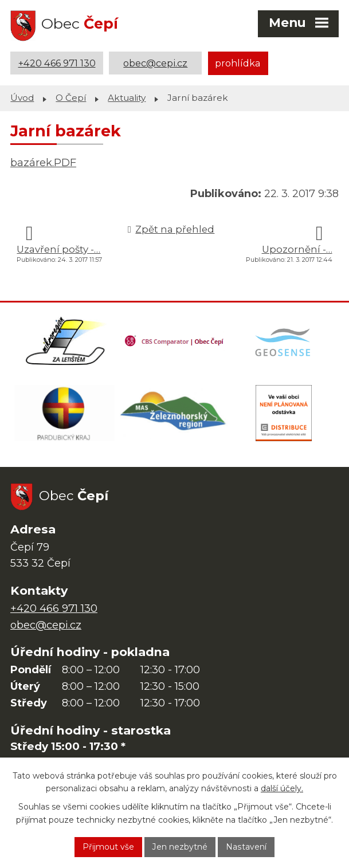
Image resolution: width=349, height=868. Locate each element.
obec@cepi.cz (155, 63)
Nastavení (246, 847)
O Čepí (71, 98)
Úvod (22, 98)
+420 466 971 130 (57, 63)
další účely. (282, 788)
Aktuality (127, 98)
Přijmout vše (109, 847)
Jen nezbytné (181, 847)
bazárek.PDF (43, 162)
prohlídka (238, 63)
